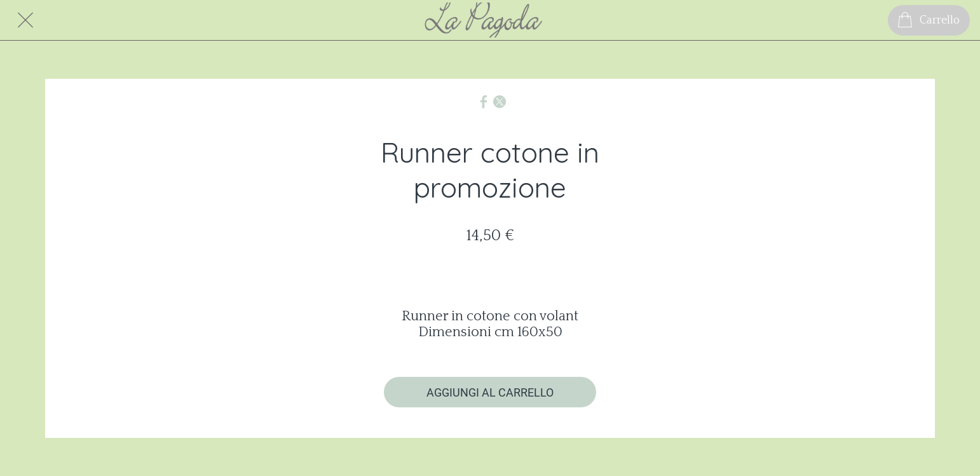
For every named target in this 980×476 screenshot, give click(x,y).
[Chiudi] (25, 20)
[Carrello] (929, 20)
